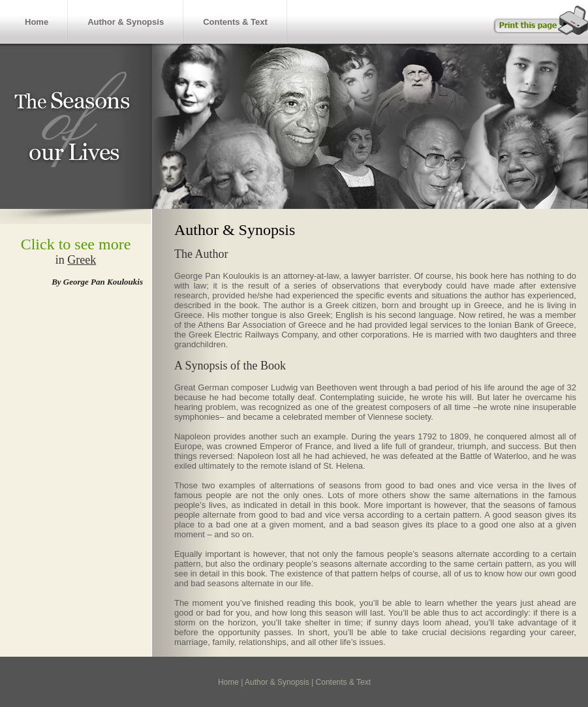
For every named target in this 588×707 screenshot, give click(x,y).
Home (37, 22)
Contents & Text (235, 22)
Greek (82, 260)
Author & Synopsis (126, 22)
